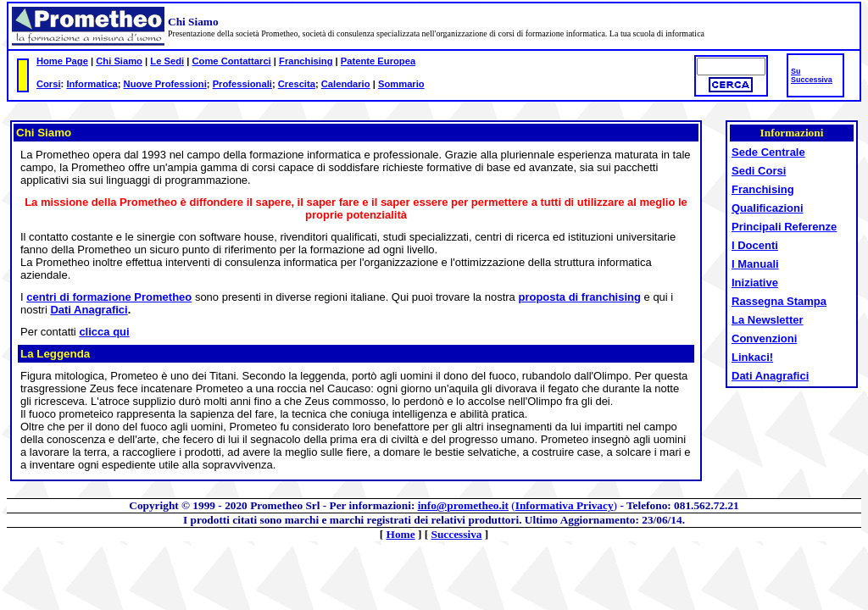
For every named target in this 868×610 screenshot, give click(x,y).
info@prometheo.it (463, 505)
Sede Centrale (768, 152)
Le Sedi (167, 61)
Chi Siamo (119, 61)
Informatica (92, 84)
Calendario (346, 84)
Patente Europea (378, 61)
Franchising (306, 61)
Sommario (401, 84)
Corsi (49, 84)
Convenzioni (764, 338)
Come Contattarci (231, 61)
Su (796, 71)
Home (401, 534)
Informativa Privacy (565, 505)
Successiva (812, 80)
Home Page (62, 61)
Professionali (242, 84)
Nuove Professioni (165, 84)
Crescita (297, 84)
